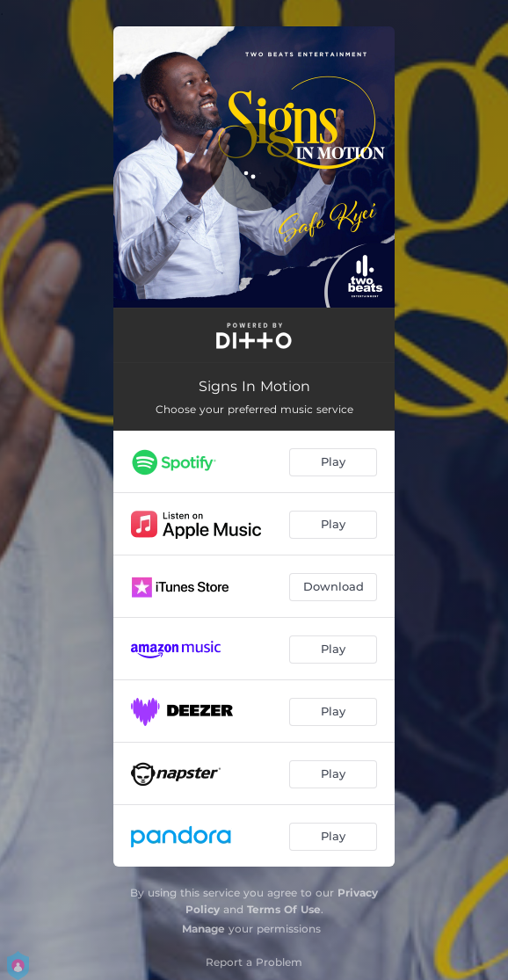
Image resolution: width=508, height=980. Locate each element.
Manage (203, 929)
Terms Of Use (284, 909)
